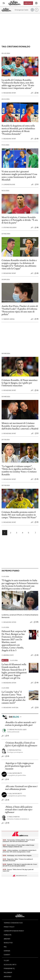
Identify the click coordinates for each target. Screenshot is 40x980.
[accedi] (36, 3)
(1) (37, 184)
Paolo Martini (13, 817)
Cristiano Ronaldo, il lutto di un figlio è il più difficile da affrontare (21, 744)
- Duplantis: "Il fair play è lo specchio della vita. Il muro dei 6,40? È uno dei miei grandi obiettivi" (20, 865)
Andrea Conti (8, 655)
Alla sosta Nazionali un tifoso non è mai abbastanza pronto (21, 788)
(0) (36, 139)
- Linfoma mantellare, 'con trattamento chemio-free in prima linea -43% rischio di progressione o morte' (19, 851)
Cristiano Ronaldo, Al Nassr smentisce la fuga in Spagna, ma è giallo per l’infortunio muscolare (20, 383)
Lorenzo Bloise (8, 184)
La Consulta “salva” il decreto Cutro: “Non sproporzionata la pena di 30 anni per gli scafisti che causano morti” (14, 697)
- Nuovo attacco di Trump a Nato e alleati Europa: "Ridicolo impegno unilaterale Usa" (19, 846)
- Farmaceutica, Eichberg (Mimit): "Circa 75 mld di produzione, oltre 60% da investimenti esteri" (19, 841)
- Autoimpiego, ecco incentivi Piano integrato (17, 856)
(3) (37, 522)
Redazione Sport (9, 93)
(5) (7, 756)
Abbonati (28, 3)
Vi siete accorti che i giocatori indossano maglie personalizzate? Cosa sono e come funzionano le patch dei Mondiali (19, 176)
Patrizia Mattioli (14, 750)
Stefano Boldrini (9, 227)
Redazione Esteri (9, 622)
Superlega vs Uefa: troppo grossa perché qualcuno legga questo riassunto (19, 766)
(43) (36, 622)
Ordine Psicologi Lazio (17, 730)
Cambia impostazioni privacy (14, 931)
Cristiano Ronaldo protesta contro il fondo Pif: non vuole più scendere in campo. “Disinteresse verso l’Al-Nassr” (19, 515)
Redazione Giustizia (10, 707)
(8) (37, 228)
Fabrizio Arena (8, 319)
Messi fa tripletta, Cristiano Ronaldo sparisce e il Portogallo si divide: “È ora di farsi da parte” (20, 220)
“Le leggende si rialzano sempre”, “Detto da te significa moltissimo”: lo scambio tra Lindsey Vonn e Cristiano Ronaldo (19, 470)
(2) (37, 93)
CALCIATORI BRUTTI (15, 773)
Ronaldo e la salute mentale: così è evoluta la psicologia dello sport (20, 724)
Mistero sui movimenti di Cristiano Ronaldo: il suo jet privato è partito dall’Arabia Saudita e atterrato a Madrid (20, 426)
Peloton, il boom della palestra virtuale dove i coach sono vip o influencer (19, 809)
